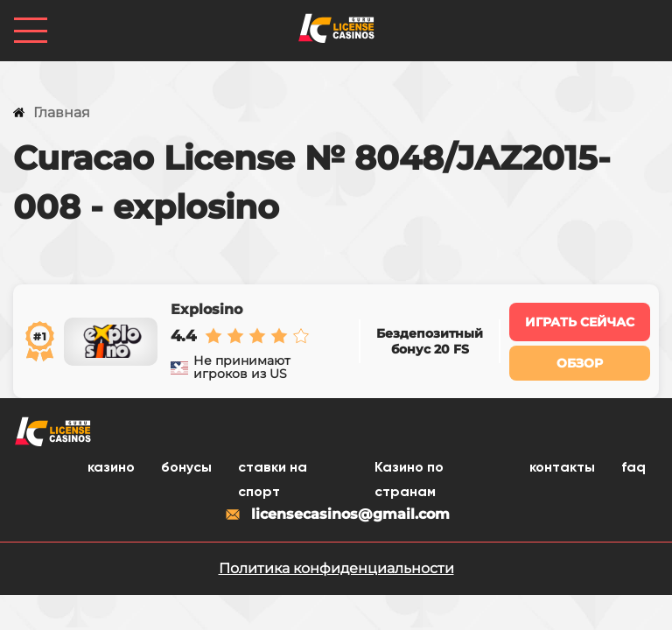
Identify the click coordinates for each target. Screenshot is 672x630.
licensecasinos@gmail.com (336, 514)
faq (633, 468)
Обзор (580, 363)
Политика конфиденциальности (336, 568)
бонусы (186, 468)
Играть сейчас (580, 322)
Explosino (206, 310)
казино (111, 468)
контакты (562, 468)
